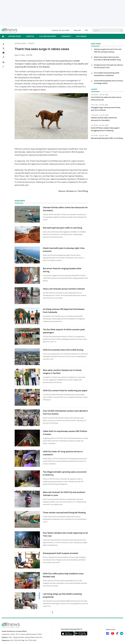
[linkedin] (3, 53)
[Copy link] (3, 57)
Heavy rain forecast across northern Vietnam (64, 289)
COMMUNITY (66, 36)
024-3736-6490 (31, 640)
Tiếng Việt (77, 30)
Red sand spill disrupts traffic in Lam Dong (62, 228)
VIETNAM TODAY (15, 36)
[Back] (3, 67)
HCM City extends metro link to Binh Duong (63, 350)
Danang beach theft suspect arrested (60, 553)
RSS (86, 30)
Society (31, 43)
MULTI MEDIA (81, 36)
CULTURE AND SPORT (48, 36)
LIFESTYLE (30, 36)
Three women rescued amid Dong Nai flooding (64, 512)
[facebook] (3, 44)
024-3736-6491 (16, 640)
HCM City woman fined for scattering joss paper (65, 390)
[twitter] (3, 48)
